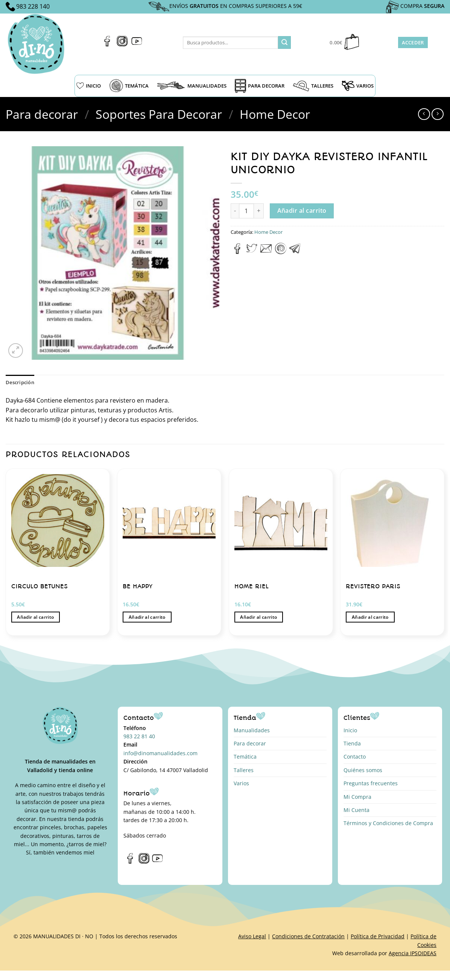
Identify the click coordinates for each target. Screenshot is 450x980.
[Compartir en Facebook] (238, 252)
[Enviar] (284, 42)
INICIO (89, 86)
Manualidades (252, 730)
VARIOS (358, 86)
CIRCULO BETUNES (40, 586)
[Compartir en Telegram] (295, 252)
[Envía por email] (266, 252)
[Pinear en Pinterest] (281, 252)
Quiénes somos (363, 770)
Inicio (350, 730)
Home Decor (275, 114)
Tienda (352, 743)
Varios (241, 783)
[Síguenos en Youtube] (137, 44)
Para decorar (42, 114)
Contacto (355, 757)
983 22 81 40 (139, 736)
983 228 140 (33, 6)
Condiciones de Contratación (308, 936)
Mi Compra (357, 797)
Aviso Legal (252, 936)
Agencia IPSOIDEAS (413, 953)
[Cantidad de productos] (246, 211)
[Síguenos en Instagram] (122, 44)
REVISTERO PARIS (373, 586)
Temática (245, 757)
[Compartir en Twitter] (252, 252)
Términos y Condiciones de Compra (388, 823)
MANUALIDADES (192, 86)
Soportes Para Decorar (159, 114)
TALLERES (313, 86)
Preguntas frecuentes (371, 783)
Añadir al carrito (302, 211)
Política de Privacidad (378, 936)
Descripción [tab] (20, 382)
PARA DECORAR (260, 86)
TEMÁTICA (129, 86)
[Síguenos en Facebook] (107, 44)
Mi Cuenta (357, 810)
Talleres (244, 770)
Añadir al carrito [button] (35, 617)
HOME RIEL (252, 586)
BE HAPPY (138, 586)
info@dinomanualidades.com (160, 753)
